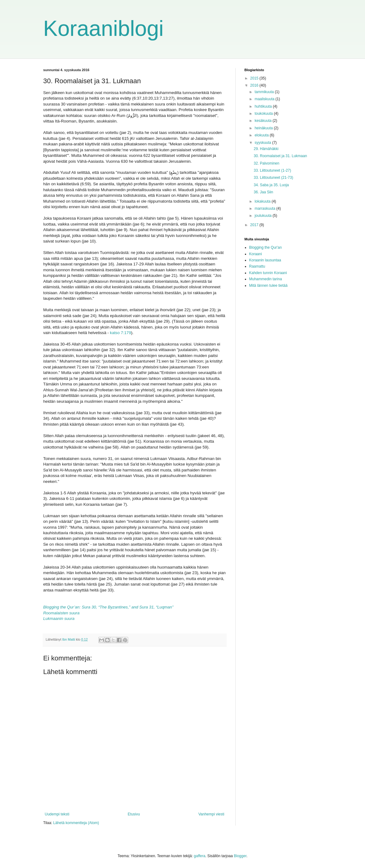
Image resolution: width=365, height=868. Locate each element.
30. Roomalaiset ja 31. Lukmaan (280, 156)
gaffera (200, 856)
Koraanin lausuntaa (265, 260)
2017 (255, 225)
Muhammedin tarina (266, 279)
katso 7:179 (120, 333)
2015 (255, 78)
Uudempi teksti (57, 814)
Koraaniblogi (104, 28)
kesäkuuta (263, 121)
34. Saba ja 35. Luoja (271, 185)
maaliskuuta (265, 99)
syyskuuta (263, 143)
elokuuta (262, 135)
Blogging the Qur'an (266, 247)
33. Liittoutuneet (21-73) (273, 178)
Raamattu (257, 266)
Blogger (240, 856)
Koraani (256, 254)
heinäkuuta (264, 128)
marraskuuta (265, 208)
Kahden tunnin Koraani (268, 273)
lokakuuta (263, 201)
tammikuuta (265, 92)
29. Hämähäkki (266, 149)
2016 (255, 85)
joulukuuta (263, 216)
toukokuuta (264, 114)
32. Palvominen (266, 163)
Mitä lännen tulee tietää (268, 286)
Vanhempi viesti (211, 814)
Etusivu (134, 814)
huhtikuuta (264, 106)
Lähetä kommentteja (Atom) (76, 823)
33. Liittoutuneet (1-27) (272, 170)
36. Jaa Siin (263, 192)
